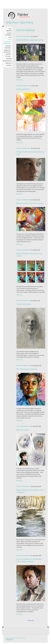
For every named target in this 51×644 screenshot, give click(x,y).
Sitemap (23, 639)
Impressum (7, 639)
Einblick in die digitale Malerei (7, 53)
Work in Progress (8, 48)
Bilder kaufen (7, 62)
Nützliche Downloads (7, 44)
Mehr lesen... (20, 81)
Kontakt (9, 67)
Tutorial (8, 57)
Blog (10, 41)
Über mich (9, 64)
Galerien (9, 60)
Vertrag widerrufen (9, 641)
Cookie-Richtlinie (18, 639)
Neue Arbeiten (9, 31)
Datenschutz (12, 639)
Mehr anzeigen (31, 622)
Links (10, 38)
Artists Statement (8, 35)
